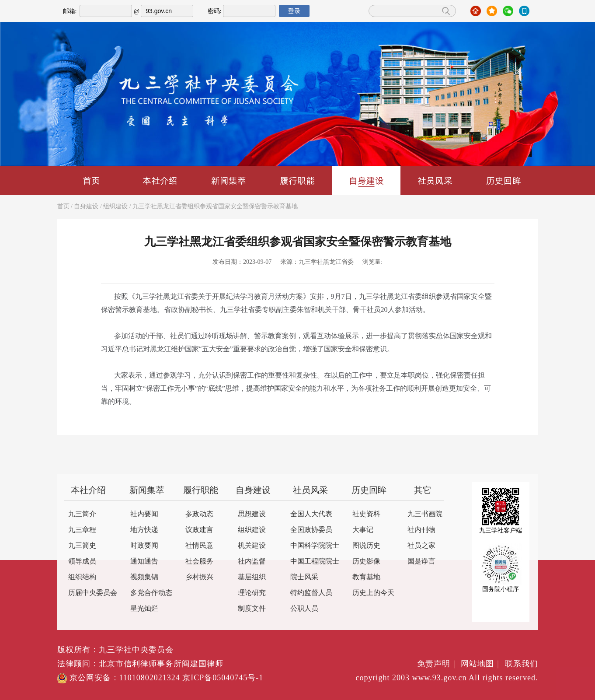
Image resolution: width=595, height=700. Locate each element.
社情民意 (199, 546)
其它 (423, 491)
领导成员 (82, 562)
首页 (91, 180)
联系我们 (522, 664)
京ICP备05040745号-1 (223, 678)
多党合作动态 (151, 593)
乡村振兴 (199, 577)
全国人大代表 (311, 514)
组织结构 (82, 577)
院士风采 (304, 577)
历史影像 (366, 562)
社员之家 (421, 546)
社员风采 (435, 180)
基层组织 (252, 577)
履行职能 (297, 180)
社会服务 (199, 562)
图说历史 (366, 546)
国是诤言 (421, 562)
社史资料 (366, 514)
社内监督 (252, 562)
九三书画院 (425, 514)
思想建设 (252, 514)
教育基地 (366, 577)
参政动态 (199, 514)
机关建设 (252, 546)
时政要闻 (144, 546)
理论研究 (252, 593)
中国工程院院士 (315, 562)
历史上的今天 (373, 593)
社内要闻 (144, 514)
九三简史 (82, 546)
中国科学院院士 (315, 546)
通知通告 (144, 562)
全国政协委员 (311, 530)
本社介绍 (160, 180)
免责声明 (438, 664)
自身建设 (366, 181)
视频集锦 (144, 577)
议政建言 (199, 530)
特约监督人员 (311, 593)
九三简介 (82, 514)
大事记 (363, 530)
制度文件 (252, 609)
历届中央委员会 (93, 593)
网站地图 (482, 664)
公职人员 (304, 609)
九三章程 (82, 530)
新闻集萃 (229, 180)
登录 (294, 11)
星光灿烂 (144, 609)
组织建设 (115, 207)
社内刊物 (421, 530)
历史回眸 (504, 180)
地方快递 (144, 530)
